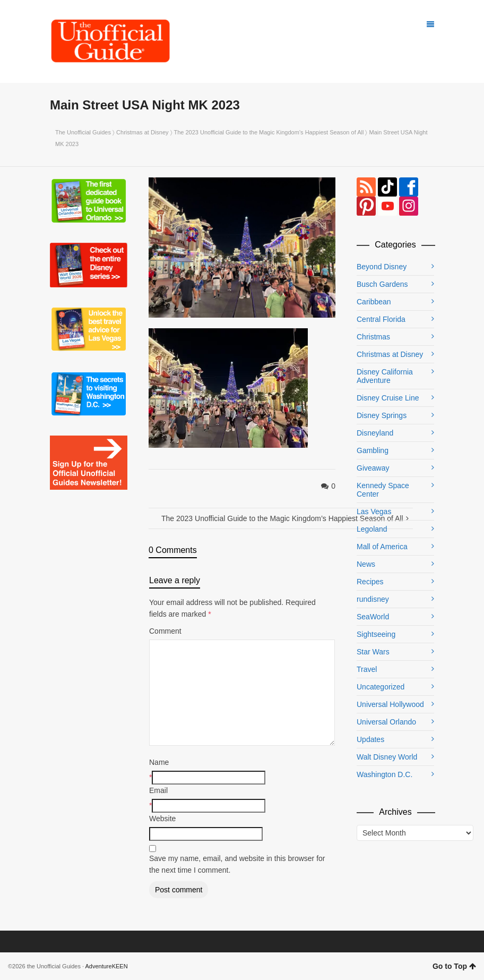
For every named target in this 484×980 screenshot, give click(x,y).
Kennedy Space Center (383, 490)
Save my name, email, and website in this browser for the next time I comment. (237, 864)
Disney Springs (382, 415)
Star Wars (373, 652)
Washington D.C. (384, 774)
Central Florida (381, 319)
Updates (370, 739)
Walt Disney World (387, 757)
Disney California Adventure (385, 376)
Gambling (373, 450)
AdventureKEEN (107, 966)
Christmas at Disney (142, 132)
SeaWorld (373, 617)
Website (162, 819)
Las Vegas (374, 512)
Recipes (370, 582)
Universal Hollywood (390, 704)
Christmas (373, 337)
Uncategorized (381, 687)
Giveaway (373, 468)
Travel (367, 669)
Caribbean (374, 302)
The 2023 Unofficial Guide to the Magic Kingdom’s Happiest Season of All (269, 132)
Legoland (372, 529)
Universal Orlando (386, 722)
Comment (165, 631)
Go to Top (454, 966)
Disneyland (375, 433)
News (366, 564)
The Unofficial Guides (83, 132)
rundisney (373, 599)
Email (158, 790)
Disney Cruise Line (388, 398)
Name (159, 762)
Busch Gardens (382, 284)
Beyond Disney (382, 267)
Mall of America (382, 547)
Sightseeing (376, 634)
